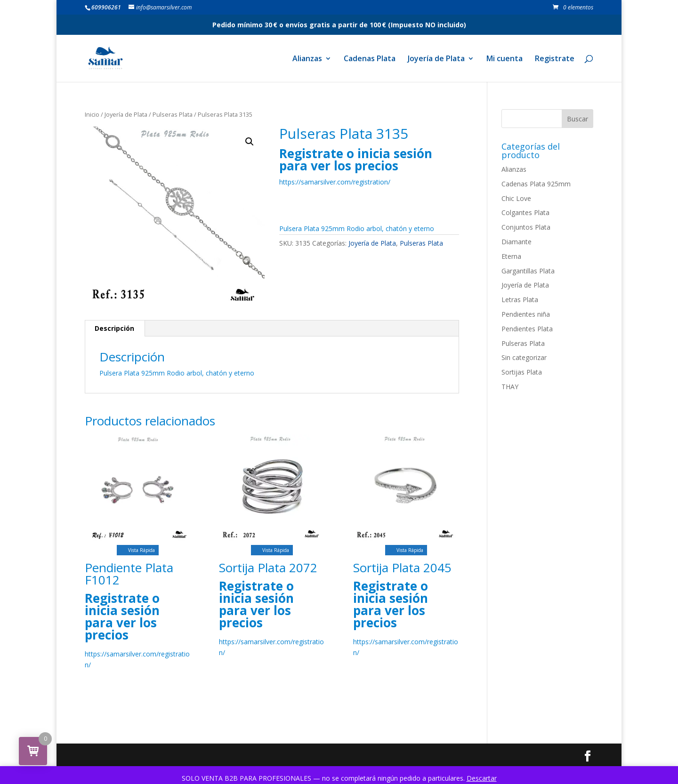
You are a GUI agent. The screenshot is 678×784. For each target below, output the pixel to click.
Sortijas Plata (522, 372)
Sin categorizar (524, 357)
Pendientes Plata (527, 329)
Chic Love (516, 198)
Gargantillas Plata (528, 271)
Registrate (555, 59)
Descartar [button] (482, 778)
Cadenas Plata (370, 59)
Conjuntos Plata (526, 227)
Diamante (517, 242)
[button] (250, 142)
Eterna (511, 256)
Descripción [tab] (114, 328)
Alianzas (307, 59)
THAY (510, 387)
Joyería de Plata (436, 59)
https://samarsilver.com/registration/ (335, 182)
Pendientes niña (526, 314)
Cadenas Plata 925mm (536, 184)
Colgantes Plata (525, 212)
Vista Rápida (138, 550)
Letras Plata (520, 300)
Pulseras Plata (173, 114)
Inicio (92, 114)
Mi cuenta (504, 59)
